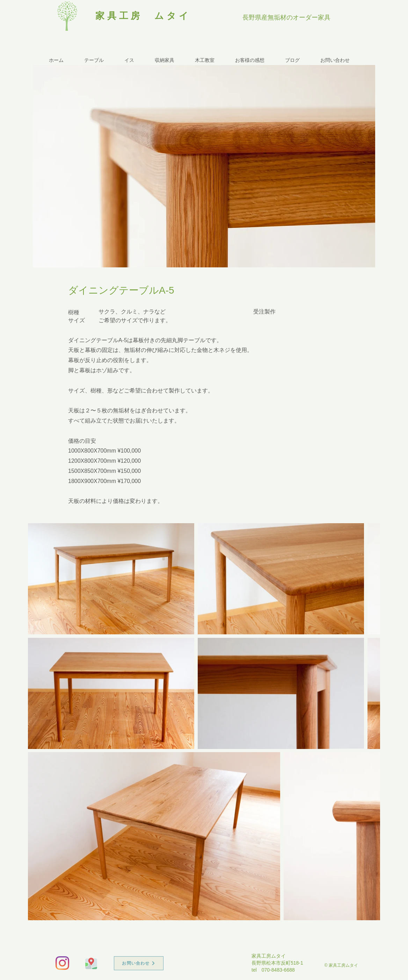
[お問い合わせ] (139, 963)
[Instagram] (62, 963)
